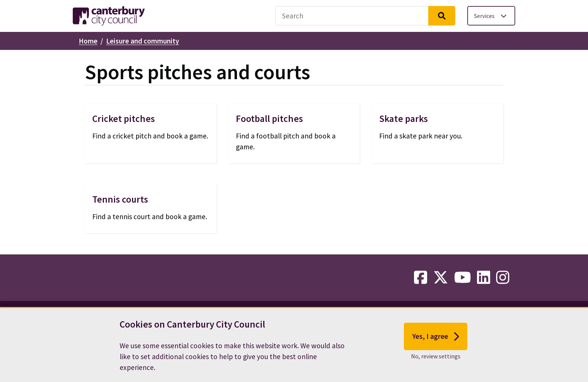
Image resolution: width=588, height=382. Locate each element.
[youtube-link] (463, 278)
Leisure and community (143, 41)
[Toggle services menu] (491, 16)
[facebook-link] (421, 278)
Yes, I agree (436, 339)
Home (88, 41)
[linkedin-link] (484, 278)
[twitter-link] (441, 278)
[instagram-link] (503, 278)
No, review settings (436, 358)
